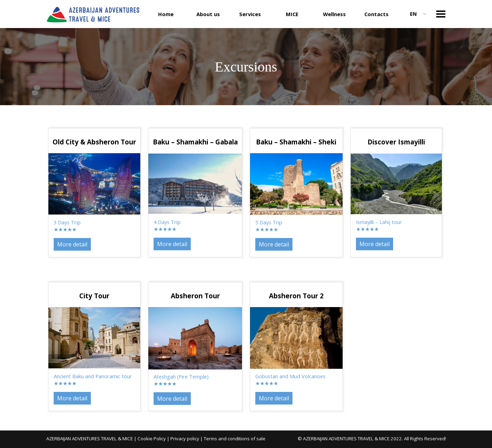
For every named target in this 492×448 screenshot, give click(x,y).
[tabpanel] (396, 142)
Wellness (334, 14)
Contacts (376, 14)
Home (166, 14)
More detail (375, 244)
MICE (292, 14)
